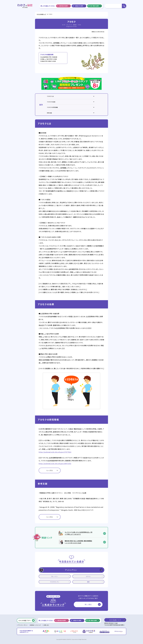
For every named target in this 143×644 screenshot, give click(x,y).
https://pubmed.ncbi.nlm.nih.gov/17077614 (55, 452)
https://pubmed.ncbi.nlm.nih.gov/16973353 (55, 464)
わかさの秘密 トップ (41, 14)
